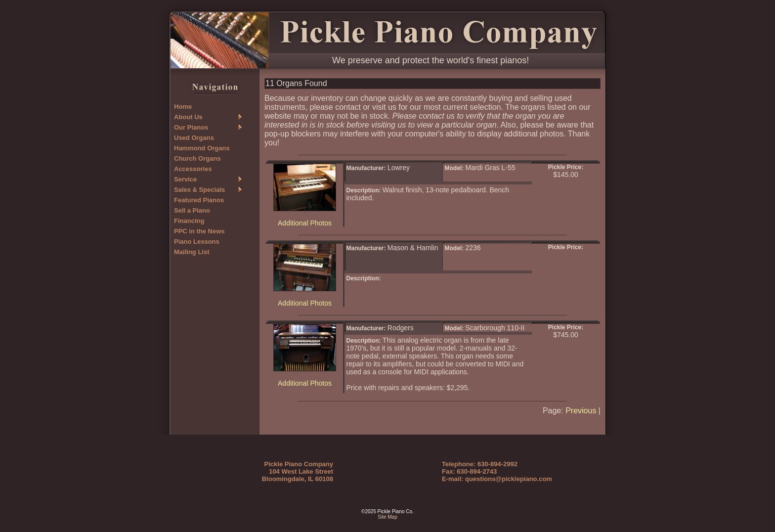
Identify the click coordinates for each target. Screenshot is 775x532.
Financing (189, 221)
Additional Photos (305, 223)
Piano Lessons (197, 242)
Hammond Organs (202, 148)
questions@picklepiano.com (509, 479)
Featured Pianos (199, 200)
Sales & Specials (199, 190)
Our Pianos (191, 127)
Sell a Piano (192, 210)
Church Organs (197, 158)
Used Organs (194, 138)
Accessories (193, 169)
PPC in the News (199, 231)
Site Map (387, 517)
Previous (581, 411)
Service (185, 179)
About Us (188, 117)
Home (183, 107)
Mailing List (192, 252)
